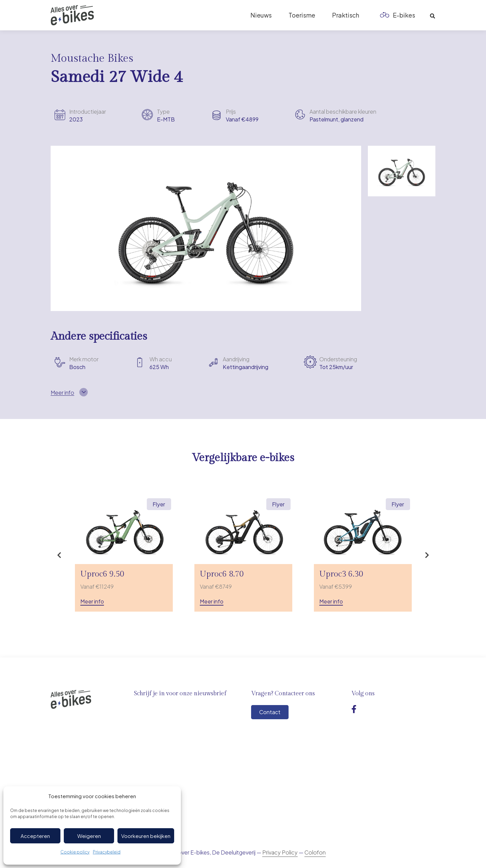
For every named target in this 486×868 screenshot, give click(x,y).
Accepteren (35, 836)
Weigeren (89, 836)
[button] (433, 16)
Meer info (92, 601)
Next (427, 555)
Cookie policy (75, 852)
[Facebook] (354, 709)
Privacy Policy (280, 852)
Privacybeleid (107, 852)
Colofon (315, 852)
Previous (59, 555)
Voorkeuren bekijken (146, 836)
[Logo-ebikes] (72, 15)
